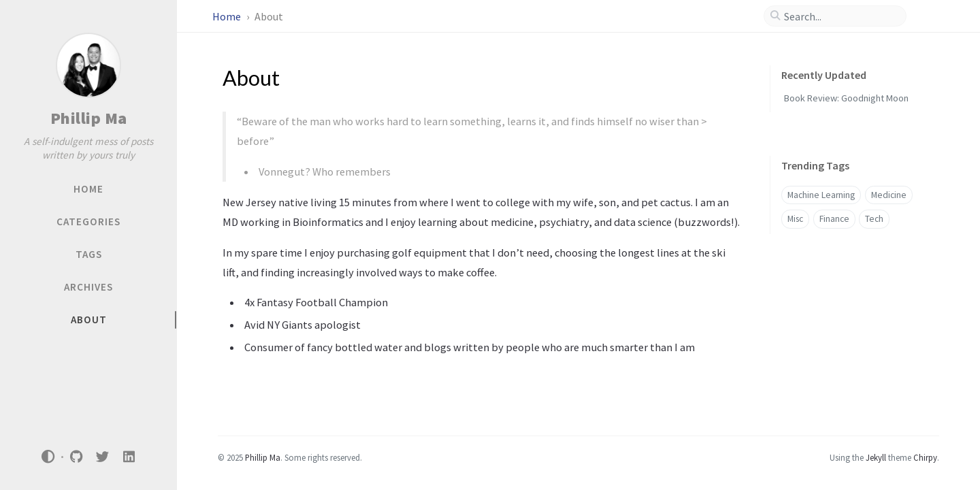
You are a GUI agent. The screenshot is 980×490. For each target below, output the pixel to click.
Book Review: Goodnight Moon (846, 98)
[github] (76, 457)
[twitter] (103, 457)
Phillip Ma (89, 118)
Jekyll (876, 457)
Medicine (889, 195)
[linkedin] (129, 457)
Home (228, 16)
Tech (874, 219)
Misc (795, 219)
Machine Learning (821, 195)
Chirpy (925, 457)
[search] (840, 16)
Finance (834, 219)
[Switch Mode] (48, 457)
